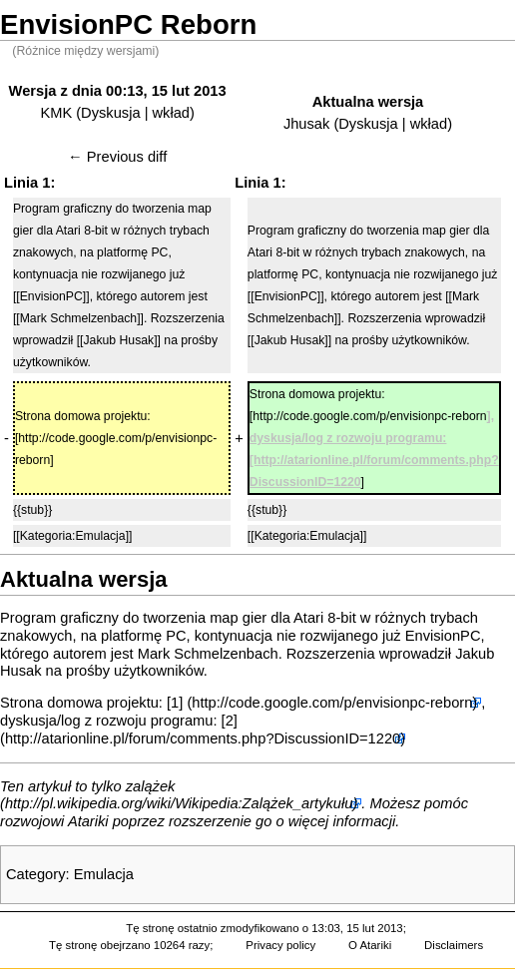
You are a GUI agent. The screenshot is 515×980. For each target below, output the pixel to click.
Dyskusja (110, 113)
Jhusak (306, 124)
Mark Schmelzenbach (208, 654)
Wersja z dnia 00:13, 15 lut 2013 (118, 91)
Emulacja (104, 874)
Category (35, 874)
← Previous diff (117, 157)
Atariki (88, 821)
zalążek (151, 786)
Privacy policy (280, 945)
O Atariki (370, 945)
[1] (175, 703)
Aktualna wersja (368, 102)
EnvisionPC (443, 636)
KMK (56, 113)
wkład (171, 113)
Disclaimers (454, 945)
